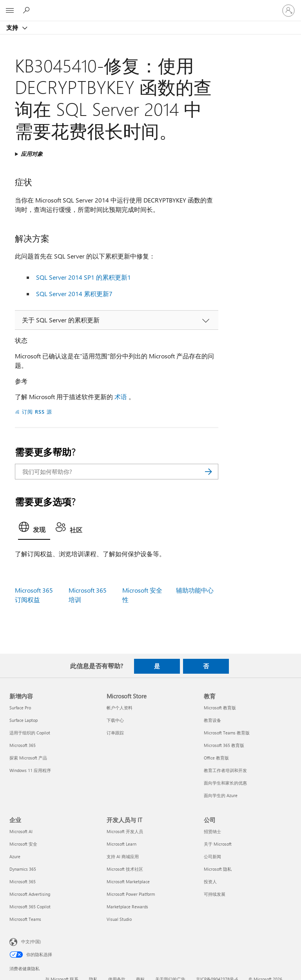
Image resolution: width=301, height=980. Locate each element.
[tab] (34, 529)
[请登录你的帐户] (288, 11)
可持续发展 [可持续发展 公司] (215, 894)
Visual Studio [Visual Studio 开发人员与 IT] (119, 919)
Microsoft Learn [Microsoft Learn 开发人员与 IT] (121, 844)
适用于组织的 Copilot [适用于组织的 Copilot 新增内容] (30, 733)
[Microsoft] (150, 6)
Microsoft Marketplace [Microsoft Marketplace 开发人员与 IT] (128, 881)
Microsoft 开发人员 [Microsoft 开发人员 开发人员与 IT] (125, 831)
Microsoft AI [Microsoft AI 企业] (21, 831)
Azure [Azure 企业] (15, 856)
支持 (13, 27)
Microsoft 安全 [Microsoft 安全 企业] (23, 844)
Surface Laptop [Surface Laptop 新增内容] (24, 720)
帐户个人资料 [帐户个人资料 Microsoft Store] (120, 708)
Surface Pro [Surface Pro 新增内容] (20, 708)
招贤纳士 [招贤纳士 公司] (212, 831)
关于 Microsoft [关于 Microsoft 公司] (218, 844)
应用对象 (32, 154)
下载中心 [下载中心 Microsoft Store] (115, 720)
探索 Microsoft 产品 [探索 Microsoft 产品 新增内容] (28, 758)
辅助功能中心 (195, 590)
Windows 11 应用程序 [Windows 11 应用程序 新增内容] (30, 770)
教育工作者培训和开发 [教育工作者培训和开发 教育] (225, 770)
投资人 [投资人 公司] (210, 881)
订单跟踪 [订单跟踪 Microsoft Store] (115, 733)
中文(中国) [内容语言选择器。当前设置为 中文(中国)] (31, 941)
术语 (121, 397)
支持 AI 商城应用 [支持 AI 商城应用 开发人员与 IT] (123, 856)
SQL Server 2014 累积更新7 (74, 294)
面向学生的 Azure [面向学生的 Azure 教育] (221, 795)
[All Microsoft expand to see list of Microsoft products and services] (10, 11)
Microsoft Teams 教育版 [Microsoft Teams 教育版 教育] (227, 733)
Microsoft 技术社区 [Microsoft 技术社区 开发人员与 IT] (125, 869)
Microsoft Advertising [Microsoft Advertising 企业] (30, 894)
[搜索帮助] (27, 10)
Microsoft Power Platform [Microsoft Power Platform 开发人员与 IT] (131, 894)
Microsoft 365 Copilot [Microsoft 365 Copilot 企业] (30, 907)
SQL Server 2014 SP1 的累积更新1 (83, 277)
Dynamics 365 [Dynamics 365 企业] (23, 869)
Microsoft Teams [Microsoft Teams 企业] (25, 919)
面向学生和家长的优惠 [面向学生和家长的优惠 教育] (225, 783)
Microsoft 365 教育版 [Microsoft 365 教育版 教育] (224, 745)
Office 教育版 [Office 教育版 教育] (216, 758)
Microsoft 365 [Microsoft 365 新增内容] (23, 745)
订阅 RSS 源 (37, 411)
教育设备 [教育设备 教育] (212, 720)
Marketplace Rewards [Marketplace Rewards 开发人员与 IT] (127, 907)
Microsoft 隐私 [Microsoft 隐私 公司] (218, 869)
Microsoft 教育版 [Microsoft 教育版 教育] (220, 708)
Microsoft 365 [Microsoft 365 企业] (23, 881)
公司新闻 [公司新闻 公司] (212, 856)
